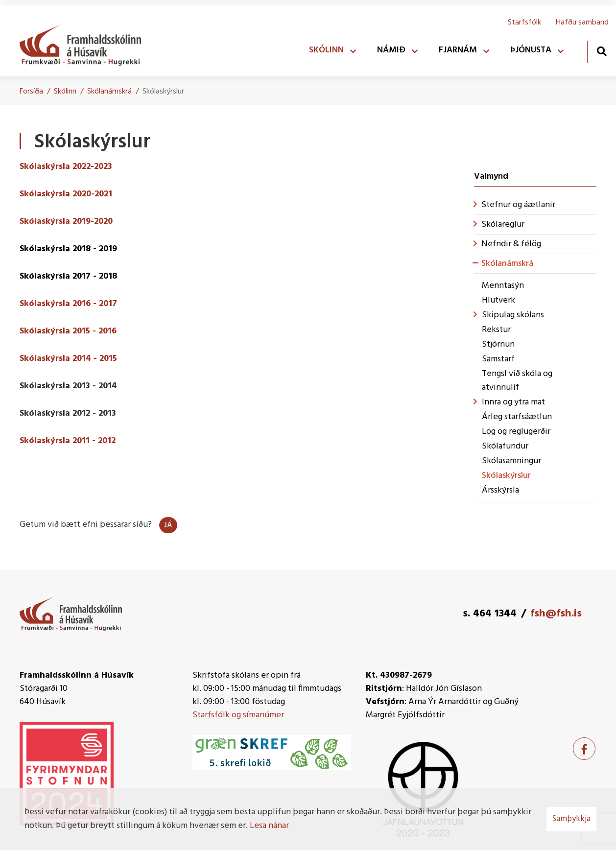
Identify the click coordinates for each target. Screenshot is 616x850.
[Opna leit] (602, 51)
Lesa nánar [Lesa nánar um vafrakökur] (269, 826)
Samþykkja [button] (571, 819)
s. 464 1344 (490, 614)
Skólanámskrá (109, 92)
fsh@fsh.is (556, 614)
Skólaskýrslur (163, 92)
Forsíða (31, 92)
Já (168, 525)
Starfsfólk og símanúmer (238, 715)
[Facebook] (584, 749)
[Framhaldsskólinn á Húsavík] (85, 43)
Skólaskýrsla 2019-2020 (66, 222)
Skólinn (65, 92)
